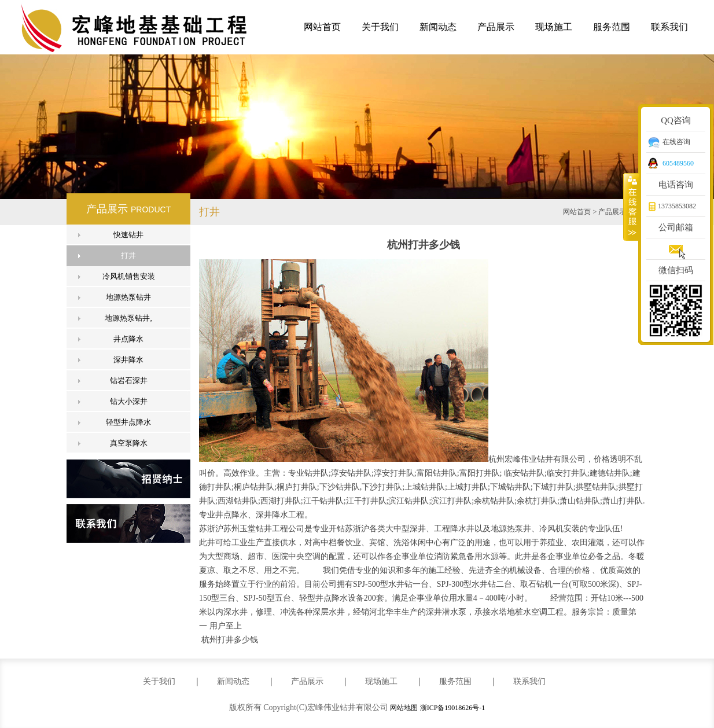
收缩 (631, 207)
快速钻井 (128, 235)
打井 (128, 255)
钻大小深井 (129, 401)
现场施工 (554, 27)
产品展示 (496, 27)
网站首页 (322, 27)
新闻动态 (438, 27)
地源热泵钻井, (128, 318)
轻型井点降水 (128, 422)
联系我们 (669, 27)
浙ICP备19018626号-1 (453, 708)
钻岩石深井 (129, 380)
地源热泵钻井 (128, 297)
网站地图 (404, 708)
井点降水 (128, 339)
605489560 (678, 163)
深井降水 (128, 360)
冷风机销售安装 (129, 276)
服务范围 (612, 27)
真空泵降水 (129, 443)
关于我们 (380, 27)
